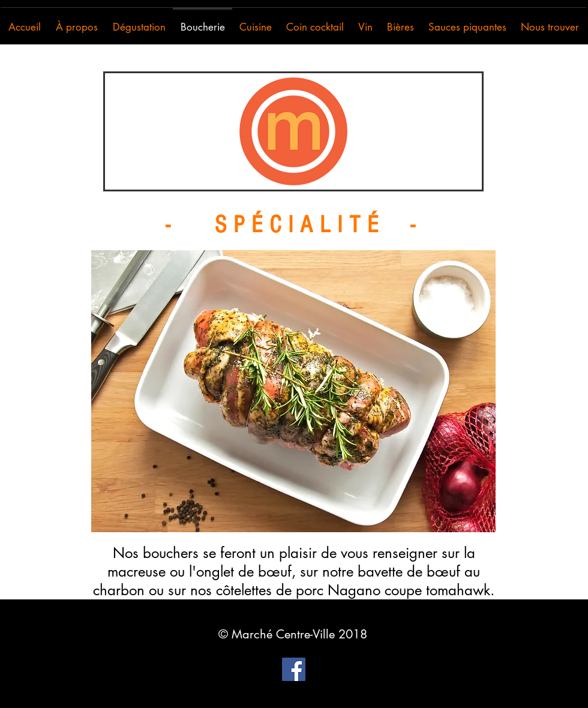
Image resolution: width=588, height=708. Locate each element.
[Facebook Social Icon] (294, 669)
